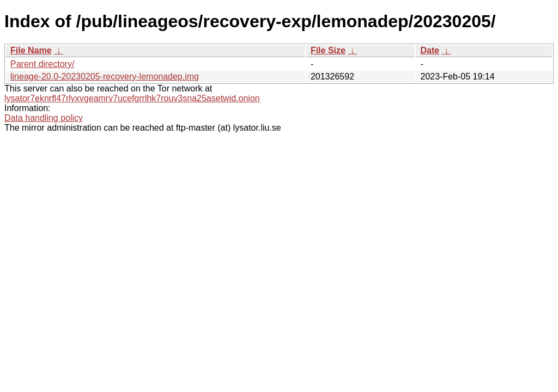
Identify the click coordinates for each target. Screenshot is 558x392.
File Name (31, 50)
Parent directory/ (42, 64)
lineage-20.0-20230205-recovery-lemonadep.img (105, 76)
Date (430, 50)
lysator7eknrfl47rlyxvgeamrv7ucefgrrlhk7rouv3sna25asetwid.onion (132, 98)
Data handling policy (44, 118)
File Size (328, 50)
